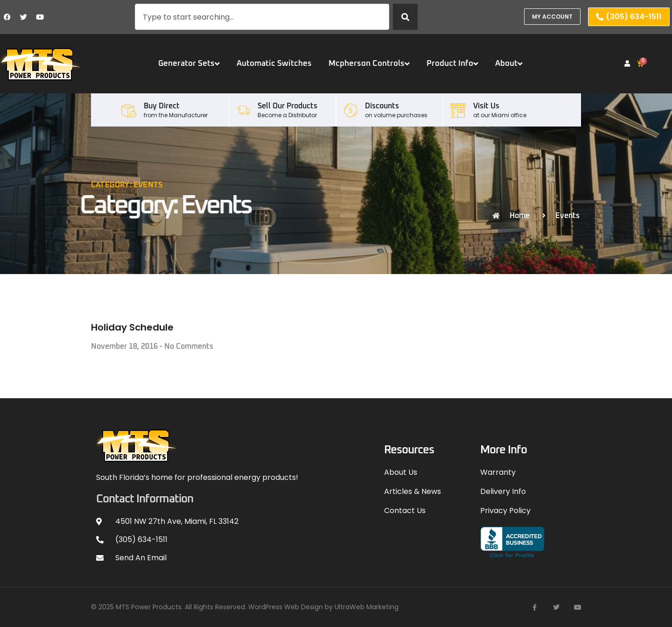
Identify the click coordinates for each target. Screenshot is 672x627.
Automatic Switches (274, 64)
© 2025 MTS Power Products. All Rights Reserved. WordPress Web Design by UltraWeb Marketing (245, 607)
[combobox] (262, 17)
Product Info (452, 64)
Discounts (382, 106)
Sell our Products (287, 106)
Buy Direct (162, 106)
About (509, 64)
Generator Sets (189, 64)
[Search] (405, 17)
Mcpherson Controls (369, 64)
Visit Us (486, 106)
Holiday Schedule (132, 327)
